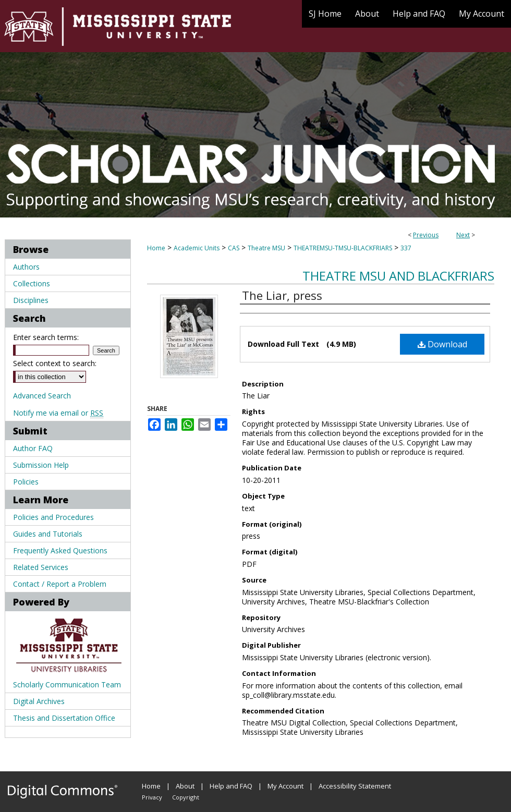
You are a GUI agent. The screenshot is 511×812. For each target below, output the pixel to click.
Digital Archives (39, 701)
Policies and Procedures (53, 517)
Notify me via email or (58, 413)
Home (156, 248)
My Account (285, 786)
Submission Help (41, 465)
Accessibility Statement (355, 786)
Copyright (186, 797)
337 (406, 248)
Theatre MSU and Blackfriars (398, 276)
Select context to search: (55, 363)
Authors (26, 267)
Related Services (41, 567)
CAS (234, 248)
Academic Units (197, 248)
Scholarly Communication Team (67, 684)
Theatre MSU (266, 248)
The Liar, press (282, 295)
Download (442, 344)
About (185, 786)
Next (463, 235)
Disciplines (31, 300)
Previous (426, 235)
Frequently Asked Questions (60, 550)
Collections (32, 283)
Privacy (152, 797)
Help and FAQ (231, 786)
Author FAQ (33, 448)
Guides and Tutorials (48, 534)
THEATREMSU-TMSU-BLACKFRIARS (343, 248)
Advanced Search (42, 396)
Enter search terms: (46, 337)
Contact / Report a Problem (60, 584)
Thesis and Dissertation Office (64, 718)
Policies (26, 482)
